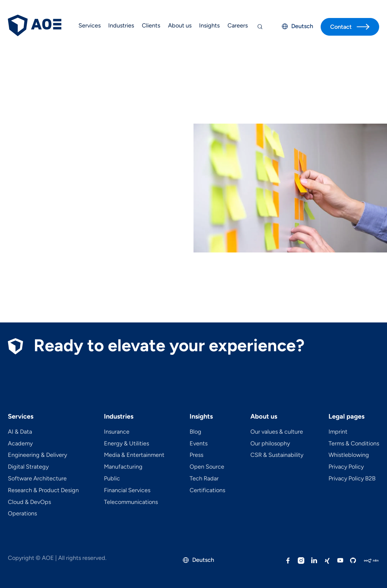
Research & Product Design (43, 491)
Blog (195, 432)
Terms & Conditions (354, 444)
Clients (151, 26)
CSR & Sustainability (277, 455)
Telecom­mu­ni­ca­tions (131, 502)
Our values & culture (277, 432)
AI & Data (20, 432)
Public (112, 479)
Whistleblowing (349, 455)
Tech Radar (204, 479)
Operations (22, 514)
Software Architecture (37, 479)
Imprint (338, 432)
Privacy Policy (346, 467)
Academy (20, 444)
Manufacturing (123, 467)
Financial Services (127, 491)
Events (199, 444)
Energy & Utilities (126, 444)
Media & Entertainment (134, 455)
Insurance (117, 432)
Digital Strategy (28, 467)
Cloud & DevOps (29, 502)
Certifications (207, 491)
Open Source (207, 467)
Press (196, 455)
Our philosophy (270, 444)
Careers (238, 26)
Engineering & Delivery (37, 455)
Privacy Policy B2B (352, 479)
